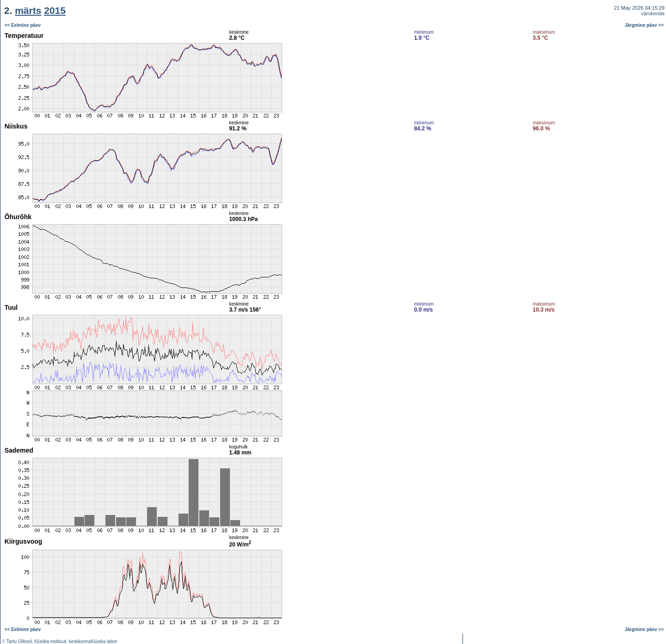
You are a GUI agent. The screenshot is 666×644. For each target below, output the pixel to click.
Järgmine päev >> (644, 25)
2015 (55, 10)
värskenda (653, 13)
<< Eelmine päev (23, 25)
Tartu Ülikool (19, 641)
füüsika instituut (50, 641)
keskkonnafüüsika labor (93, 641)
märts (28, 10)
